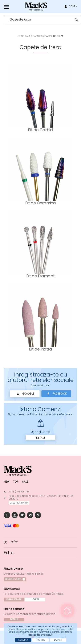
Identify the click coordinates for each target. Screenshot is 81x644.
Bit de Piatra (40, 349)
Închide (40, 640)
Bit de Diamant (40, 276)
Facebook (56, 394)
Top (16, 482)
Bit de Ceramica (40, 203)
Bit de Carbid (40, 130)
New (7, 482)
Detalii (40, 438)
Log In (35, 599)
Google (25, 394)
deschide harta (19, 503)
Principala (24, 36)
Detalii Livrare (15, 579)
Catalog (38, 36)
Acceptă (23, 640)
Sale (25, 482)
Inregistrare (14, 599)
